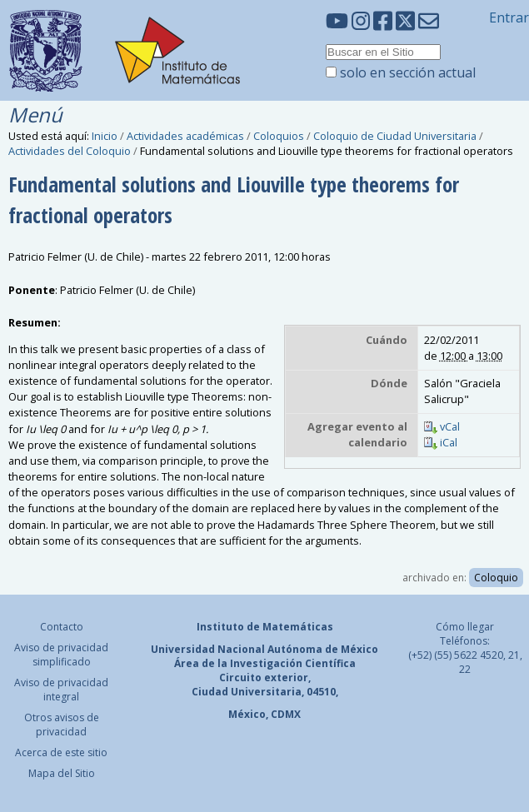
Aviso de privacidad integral (61, 690)
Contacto (62, 627)
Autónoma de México (323, 649)
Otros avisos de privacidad (62, 725)
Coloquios (279, 136)
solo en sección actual (408, 72)
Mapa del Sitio (62, 773)
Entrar (509, 17)
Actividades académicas (185, 136)
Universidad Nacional (208, 649)
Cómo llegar (465, 627)
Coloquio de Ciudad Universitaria (395, 136)
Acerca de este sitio (61, 752)
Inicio (105, 136)
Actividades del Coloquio (70, 151)
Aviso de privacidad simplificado (61, 655)
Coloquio (496, 578)
